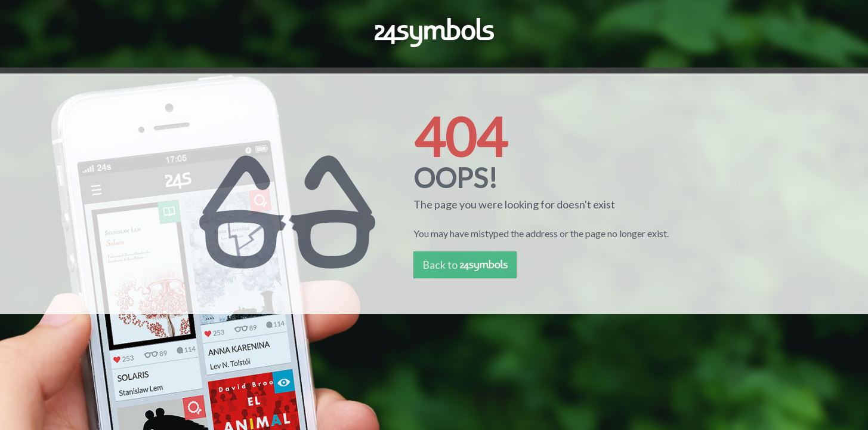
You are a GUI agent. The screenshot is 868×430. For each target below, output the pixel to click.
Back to (465, 265)
